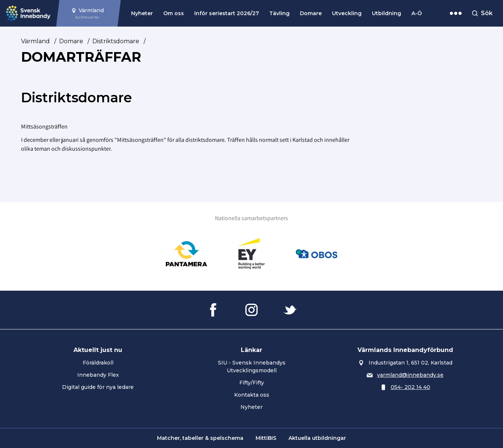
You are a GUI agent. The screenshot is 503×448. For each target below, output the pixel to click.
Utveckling (347, 13)
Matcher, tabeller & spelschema (200, 438)
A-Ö (417, 13)
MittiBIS (266, 438)
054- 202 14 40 (410, 387)
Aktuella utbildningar (317, 438)
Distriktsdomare (116, 41)
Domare (311, 13)
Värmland (35, 41)
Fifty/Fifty (252, 383)
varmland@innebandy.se (410, 375)
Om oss (174, 13)
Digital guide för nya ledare (98, 387)
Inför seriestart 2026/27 (227, 13)
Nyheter (142, 13)
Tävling (279, 13)
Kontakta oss (252, 395)
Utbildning (386, 13)
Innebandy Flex (98, 375)
